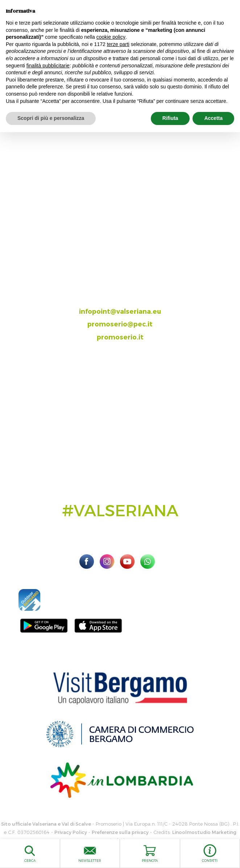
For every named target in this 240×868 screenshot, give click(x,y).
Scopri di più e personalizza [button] (51, 118)
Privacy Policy (71, 832)
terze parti (118, 44)
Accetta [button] (213, 118)
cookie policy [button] (111, 37)
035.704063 (126, 285)
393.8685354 (128, 298)
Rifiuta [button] (170, 118)
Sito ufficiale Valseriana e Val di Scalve (46, 824)
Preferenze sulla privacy (120, 832)
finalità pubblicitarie (48, 66)
